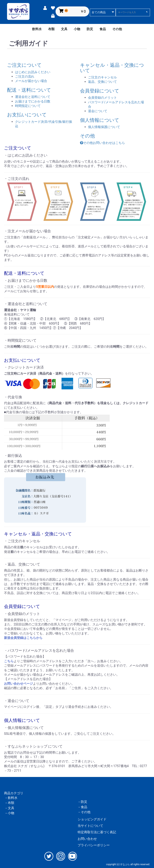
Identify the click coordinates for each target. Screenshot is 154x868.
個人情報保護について (104, 127)
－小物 (9, 813)
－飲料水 (11, 798)
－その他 (84, 812)
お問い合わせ (87, 839)
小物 (77, 29)
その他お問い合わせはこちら (102, 143)
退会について (98, 111)
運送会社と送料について (33, 97)
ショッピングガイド (92, 819)
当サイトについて (90, 826)
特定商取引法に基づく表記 (97, 832)
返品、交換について (102, 82)
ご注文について (24, 65)
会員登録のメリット (102, 98)
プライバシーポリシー (94, 845)
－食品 (82, 807)
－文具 (9, 808)
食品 (103, 29)
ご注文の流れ (25, 76)
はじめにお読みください (33, 72)
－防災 (82, 802)
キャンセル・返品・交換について (112, 68)
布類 (51, 29)
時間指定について (28, 106)
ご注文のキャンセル (102, 77)
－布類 (9, 803)
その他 (117, 29)
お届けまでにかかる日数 (33, 101)
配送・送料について (29, 90)
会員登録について (100, 91)
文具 (64, 29)
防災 (90, 29)
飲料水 (37, 29)
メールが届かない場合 (31, 81)
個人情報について (100, 120)
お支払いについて (27, 115)
